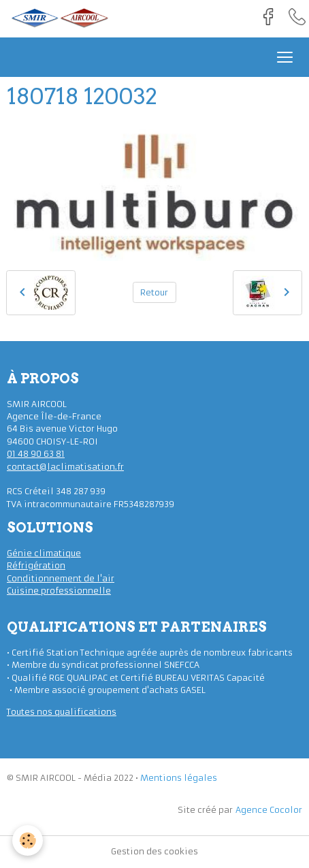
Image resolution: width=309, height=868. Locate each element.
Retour (154, 292)
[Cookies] (28, 840)
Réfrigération (36, 565)
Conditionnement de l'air (61, 578)
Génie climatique (44, 553)
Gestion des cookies (154, 851)
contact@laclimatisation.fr (65, 467)
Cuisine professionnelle (59, 591)
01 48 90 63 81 (36, 454)
